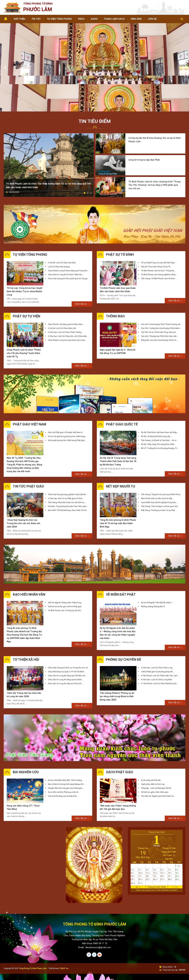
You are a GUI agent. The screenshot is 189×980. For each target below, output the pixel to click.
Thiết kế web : (54, 932)
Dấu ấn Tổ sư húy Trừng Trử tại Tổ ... (157, 227)
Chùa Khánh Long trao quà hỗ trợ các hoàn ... (67, 301)
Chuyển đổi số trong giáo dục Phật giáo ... (66, 751)
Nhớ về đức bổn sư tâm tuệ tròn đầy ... (158, 460)
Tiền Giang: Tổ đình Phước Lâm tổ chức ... (159, 238)
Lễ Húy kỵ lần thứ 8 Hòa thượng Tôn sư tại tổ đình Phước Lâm (153, 104)
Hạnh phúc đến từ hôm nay (153, 747)
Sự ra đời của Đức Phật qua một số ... (64, 755)
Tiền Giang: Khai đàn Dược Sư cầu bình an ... (67, 464)
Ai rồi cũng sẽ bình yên (151, 743)
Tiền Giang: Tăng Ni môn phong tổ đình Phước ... (162, 456)
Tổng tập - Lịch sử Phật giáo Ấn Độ (156, 751)
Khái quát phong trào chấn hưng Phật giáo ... (67, 401)
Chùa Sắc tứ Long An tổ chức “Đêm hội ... (66, 234)
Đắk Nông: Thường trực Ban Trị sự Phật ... (159, 472)
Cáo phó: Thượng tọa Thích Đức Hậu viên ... (160, 297)
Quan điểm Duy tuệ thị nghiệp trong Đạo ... (159, 464)
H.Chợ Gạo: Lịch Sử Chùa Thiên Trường (65, 293)
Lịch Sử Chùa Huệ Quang (59, 227)
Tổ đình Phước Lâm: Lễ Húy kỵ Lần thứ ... (65, 572)
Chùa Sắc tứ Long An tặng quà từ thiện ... (66, 642)
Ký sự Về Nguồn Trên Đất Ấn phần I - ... (158, 565)
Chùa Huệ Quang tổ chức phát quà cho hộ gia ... (69, 238)
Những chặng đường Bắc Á (153, 569)
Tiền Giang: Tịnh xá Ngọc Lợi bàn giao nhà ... (160, 468)
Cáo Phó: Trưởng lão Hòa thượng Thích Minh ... (161, 289)
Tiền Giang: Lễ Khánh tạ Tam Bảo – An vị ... (160, 401)
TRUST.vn (64, 932)
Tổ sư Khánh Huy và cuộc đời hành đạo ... (159, 223)
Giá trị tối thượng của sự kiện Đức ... (63, 759)
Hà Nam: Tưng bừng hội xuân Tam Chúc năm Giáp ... (69, 468)
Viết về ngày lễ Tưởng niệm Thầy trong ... (65, 565)
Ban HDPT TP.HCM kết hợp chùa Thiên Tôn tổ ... (68, 472)
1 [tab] (93, 72)
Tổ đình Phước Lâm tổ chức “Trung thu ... (159, 230)
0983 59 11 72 (100, 907)
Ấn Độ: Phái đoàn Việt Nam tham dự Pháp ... (160, 393)
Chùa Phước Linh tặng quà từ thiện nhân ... (66, 285)
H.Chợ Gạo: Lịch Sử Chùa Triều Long (157, 630)
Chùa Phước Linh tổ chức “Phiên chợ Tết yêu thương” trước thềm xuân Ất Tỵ (25, 314)
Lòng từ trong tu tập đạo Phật (145, 123)
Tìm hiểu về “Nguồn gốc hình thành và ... (158, 759)
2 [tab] (96, 72)
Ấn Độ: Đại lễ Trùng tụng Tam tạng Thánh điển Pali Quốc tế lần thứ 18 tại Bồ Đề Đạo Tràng (117, 423)
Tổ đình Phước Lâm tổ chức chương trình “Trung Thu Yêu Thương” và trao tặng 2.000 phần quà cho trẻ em (155, 146)
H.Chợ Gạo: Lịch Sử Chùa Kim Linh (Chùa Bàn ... (68, 297)
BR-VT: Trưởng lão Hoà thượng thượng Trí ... (160, 409)
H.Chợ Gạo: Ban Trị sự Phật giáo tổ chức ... (66, 460)
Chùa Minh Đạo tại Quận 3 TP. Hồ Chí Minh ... (67, 634)
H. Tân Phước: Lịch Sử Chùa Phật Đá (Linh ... (160, 646)
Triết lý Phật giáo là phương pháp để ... (158, 634)
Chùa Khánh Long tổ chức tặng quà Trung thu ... (69, 230)
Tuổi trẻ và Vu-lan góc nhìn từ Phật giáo (65, 569)
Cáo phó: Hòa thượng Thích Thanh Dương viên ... (162, 285)
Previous (6, 50)
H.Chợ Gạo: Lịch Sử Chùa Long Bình (157, 642)
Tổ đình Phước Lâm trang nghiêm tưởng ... (159, 234)
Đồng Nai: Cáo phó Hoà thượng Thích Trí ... (160, 301)
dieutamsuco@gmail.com (98, 911)
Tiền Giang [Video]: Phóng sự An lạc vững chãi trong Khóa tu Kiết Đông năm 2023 (118, 659)
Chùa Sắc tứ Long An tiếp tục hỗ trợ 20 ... (66, 646)
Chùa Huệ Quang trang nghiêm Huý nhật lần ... (68, 456)
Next (184, 50)
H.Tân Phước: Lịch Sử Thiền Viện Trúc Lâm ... (160, 638)
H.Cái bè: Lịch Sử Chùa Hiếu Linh (62, 289)
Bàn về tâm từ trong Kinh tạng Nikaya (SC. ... (67, 747)
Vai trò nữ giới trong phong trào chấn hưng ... (67, 397)
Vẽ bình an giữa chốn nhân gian (155, 755)
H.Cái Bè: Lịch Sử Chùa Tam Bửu (62, 223)
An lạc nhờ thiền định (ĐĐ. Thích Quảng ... (66, 743)
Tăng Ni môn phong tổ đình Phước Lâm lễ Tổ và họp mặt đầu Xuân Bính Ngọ (118, 485)
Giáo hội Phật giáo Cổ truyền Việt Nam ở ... (66, 393)
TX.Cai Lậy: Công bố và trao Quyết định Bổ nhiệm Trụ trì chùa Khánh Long (24, 252)
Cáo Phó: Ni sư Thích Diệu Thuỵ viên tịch (158, 293)
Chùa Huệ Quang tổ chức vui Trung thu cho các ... (69, 630)
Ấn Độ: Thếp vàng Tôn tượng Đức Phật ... (158, 405)
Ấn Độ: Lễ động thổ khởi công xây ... (156, 397)
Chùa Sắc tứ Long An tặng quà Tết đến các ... (68, 638)
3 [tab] (91, 153)
